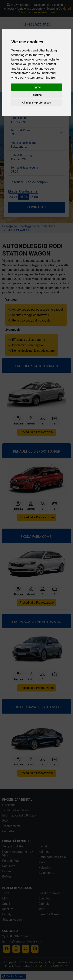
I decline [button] (37, 95)
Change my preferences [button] (36, 103)
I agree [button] (37, 87)
